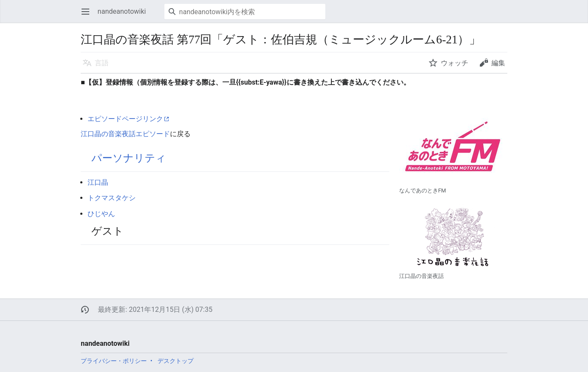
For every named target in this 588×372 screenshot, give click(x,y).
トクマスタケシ (112, 198)
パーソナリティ (129, 158)
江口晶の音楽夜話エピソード (125, 134)
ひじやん (101, 214)
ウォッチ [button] (455, 63)
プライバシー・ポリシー (114, 361)
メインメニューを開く (88, 16)
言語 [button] (102, 63)
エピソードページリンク (125, 119)
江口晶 (98, 182)
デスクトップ (176, 361)
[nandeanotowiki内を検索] (245, 12)
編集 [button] (498, 63)
